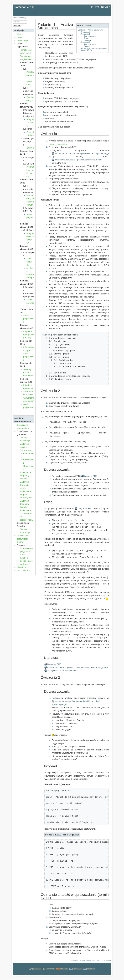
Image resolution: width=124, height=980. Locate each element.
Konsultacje (22, 40)
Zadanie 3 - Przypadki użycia (26, 485)
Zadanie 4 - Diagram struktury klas (26, 494)
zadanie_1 (23, 18)
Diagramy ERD (90, 475)
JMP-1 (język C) (30, 262)
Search (17, 26)
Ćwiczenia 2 (86, 34)
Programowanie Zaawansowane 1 (34, 123)
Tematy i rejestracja (58, 144)
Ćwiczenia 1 (86, 32)
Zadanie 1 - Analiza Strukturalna (26, 447)
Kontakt (21, 37)
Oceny (20, 542)
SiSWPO (31, 148)
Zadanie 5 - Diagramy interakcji (26, 504)
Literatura (21, 567)
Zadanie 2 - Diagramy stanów (26, 475)
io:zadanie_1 (23, 7)
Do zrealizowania (90, 36)
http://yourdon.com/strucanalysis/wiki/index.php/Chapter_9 (82, 153)
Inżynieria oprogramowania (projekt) (31, 335)
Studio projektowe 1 (32, 218)
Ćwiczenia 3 (86, 42)
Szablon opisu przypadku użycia (27, 551)
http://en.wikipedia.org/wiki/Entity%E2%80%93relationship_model (78, 665)
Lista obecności (24, 570)
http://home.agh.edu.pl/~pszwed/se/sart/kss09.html (78, 160)
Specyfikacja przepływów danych (63, 668)
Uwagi (86, 38)
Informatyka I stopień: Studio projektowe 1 (29, 354)
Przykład (87, 46)
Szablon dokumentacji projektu (26, 561)
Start (19, 34)
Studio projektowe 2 (32, 303)
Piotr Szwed (101, 7)
